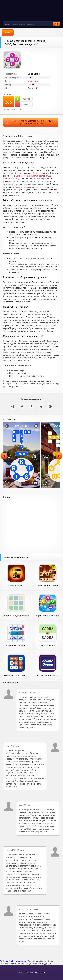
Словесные (33, 81)
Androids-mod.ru (38, 973)
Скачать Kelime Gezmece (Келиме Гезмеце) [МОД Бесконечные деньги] (33, 122)
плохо (21, 105)
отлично (22, 99)
